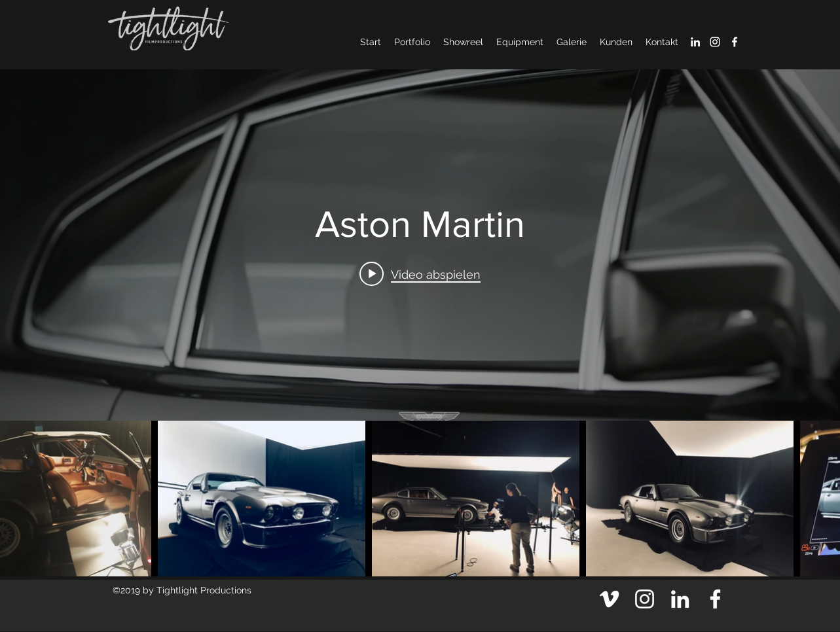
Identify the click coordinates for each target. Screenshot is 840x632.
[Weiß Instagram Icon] (715, 42)
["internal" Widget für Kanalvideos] (420, 245)
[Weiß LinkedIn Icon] (695, 42)
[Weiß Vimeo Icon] (609, 599)
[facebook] (735, 42)
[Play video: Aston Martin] (420, 273)
